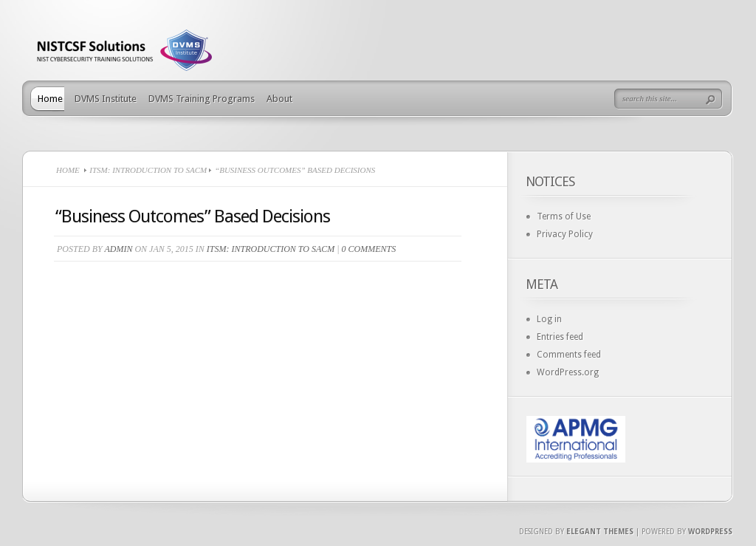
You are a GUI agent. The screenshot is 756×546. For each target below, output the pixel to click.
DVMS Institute (106, 99)
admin (118, 249)
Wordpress (710, 532)
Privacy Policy (565, 234)
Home (50, 99)
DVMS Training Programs (202, 99)
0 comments (369, 249)
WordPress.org (568, 372)
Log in (549, 319)
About (279, 99)
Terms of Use (564, 216)
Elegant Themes (600, 532)
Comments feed (569, 355)
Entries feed (560, 337)
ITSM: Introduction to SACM (148, 170)
